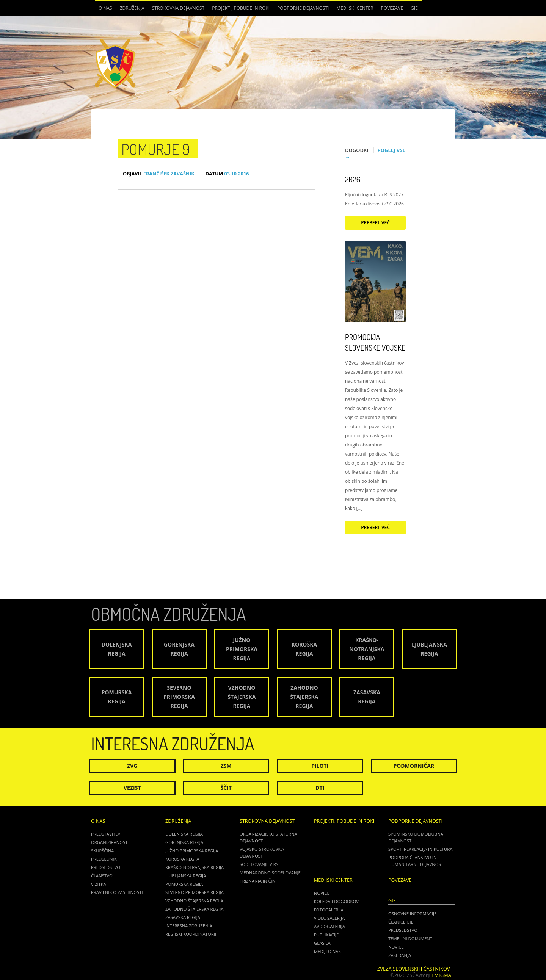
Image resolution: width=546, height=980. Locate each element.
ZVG (132, 766)
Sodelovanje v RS (259, 864)
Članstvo (102, 876)
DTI (320, 788)
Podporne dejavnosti (303, 8)
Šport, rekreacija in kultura (420, 849)
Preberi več (375, 223)
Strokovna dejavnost (178, 8)
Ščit (226, 788)
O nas (105, 8)
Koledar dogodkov (336, 901)
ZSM (226, 766)
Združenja (132, 8)
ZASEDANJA (400, 955)
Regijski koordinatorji (191, 934)
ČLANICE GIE (401, 922)
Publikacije (326, 935)
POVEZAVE (392, 8)
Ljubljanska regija (186, 876)
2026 (353, 179)
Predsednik (104, 859)
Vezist (132, 788)
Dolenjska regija (184, 834)
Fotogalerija (329, 910)
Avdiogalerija (329, 926)
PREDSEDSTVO (403, 930)
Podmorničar (414, 766)
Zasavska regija (183, 917)
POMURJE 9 (156, 149)
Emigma (441, 975)
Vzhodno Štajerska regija (194, 901)
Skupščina (102, 851)
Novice (322, 893)
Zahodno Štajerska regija (194, 909)
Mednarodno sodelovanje (270, 873)
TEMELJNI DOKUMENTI (411, 939)
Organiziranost (109, 842)
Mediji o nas (327, 951)
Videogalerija (329, 918)
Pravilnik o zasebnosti (117, 892)
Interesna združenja (189, 926)
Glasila (322, 943)
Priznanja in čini (258, 881)
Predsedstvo (106, 867)
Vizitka (99, 884)
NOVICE (396, 947)
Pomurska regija (184, 884)
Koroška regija (182, 859)
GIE (414, 8)
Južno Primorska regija (192, 851)
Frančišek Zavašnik (159, 174)
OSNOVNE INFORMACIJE (412, 913)
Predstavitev (106, 834)
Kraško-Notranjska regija (195, 867)
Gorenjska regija (184, 842)
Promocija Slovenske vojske (375, 342)
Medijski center (355, 8)
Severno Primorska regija (195, 892)
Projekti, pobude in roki (241, 8)
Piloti (320, 766)
